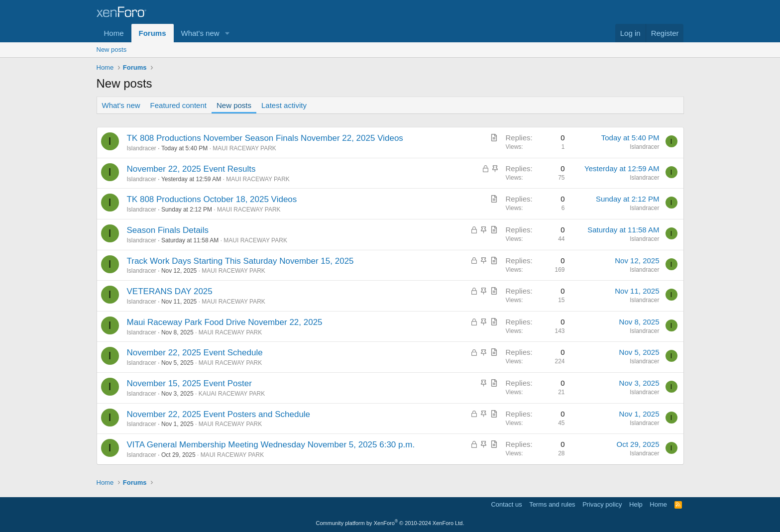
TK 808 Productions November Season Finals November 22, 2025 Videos (265, 138)
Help (636, 504)
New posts (112, 50)
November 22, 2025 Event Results (191, 169)
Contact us (506, 504)
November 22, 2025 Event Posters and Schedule (219, 414)
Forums (153, 33)
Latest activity (284, 105)
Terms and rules (552, 504)
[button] (227, 33)
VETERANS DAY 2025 (170, 291)
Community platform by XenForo (390, 523)
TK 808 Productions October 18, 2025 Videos (212, 199)
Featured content (178, 105)
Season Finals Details (168, 230)
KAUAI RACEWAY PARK (232, 394)
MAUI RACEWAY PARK (244, 148)
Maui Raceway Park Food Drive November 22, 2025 (225, 322)
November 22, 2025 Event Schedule (195, 353)
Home (114, 33)
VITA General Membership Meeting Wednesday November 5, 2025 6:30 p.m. (271, 445)
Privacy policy (602, 504)
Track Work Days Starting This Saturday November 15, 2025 (240, 261)
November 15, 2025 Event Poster (189, 383)
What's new (200, 33)
